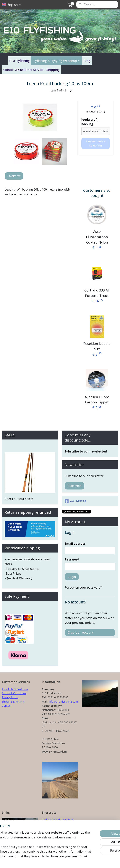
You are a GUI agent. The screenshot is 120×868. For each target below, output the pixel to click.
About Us (7, 689)
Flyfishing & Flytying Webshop (57, 61)
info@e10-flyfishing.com (63, 702)
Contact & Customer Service (23, 70)
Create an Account (81, 632)
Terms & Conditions (14, 693)
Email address (75, 544)
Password (72, 559)
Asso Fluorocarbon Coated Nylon (97, 237)
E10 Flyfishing (20, 61)
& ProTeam (20, 689)
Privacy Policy (10, 697)
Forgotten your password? (83, 587)
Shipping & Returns (13, 702)
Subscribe (74, 486)
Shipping (53, 70)
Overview (14, 176)
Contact (7, 706)
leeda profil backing (90, 122)
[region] (35, 837)
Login (72, 577)
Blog (87, 61)
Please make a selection (96, 143)
